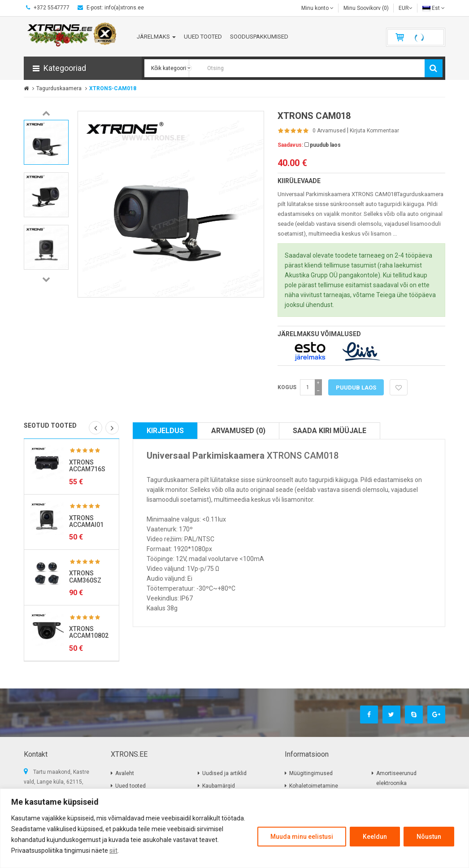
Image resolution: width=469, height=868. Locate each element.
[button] (83, 68)
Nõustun (429, 837)
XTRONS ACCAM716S (87, 466)
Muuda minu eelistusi (302, 837)
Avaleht (125, 773)
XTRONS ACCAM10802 (89, 632)
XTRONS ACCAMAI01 (86, 521)
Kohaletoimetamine (314, 786)
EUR (406, 8)
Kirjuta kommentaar (374, 131)
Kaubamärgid (219, 786)
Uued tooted (130, 786)
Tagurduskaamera (59, 88)
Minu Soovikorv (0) (366, 8)
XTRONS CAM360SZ (85, 576)
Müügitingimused (311, 773)
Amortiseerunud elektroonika (396, 778)
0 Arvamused (329, 131)
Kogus (287, 387)
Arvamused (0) (238, 431)
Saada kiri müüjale (330, 431)
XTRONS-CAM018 (113, 88)
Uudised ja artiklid (224, 773)
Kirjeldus (165, 431)
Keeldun (375, 837)
